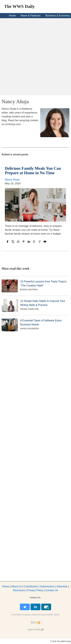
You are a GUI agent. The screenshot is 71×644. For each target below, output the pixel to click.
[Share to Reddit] (40, 242)
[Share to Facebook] (8, 242)
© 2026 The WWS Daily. (61, 641)
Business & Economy (57, 16)
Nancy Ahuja (12, 180)
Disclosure (19, 590)
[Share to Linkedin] (29, 242)
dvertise (62, 586)
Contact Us (52, 590)
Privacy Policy (35, 590)
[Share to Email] (45, 242)
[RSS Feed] (34, 622)
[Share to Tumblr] (34, 242)
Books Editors (29, 290)
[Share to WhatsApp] (18, 242)
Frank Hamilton (29, 309)
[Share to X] (13, 242)
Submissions (47, 586)
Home (12, 16)
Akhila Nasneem (29, 329)
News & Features (31, 16)
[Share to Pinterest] (24, 242)
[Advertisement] (35, 57)
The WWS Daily (19, 6)
